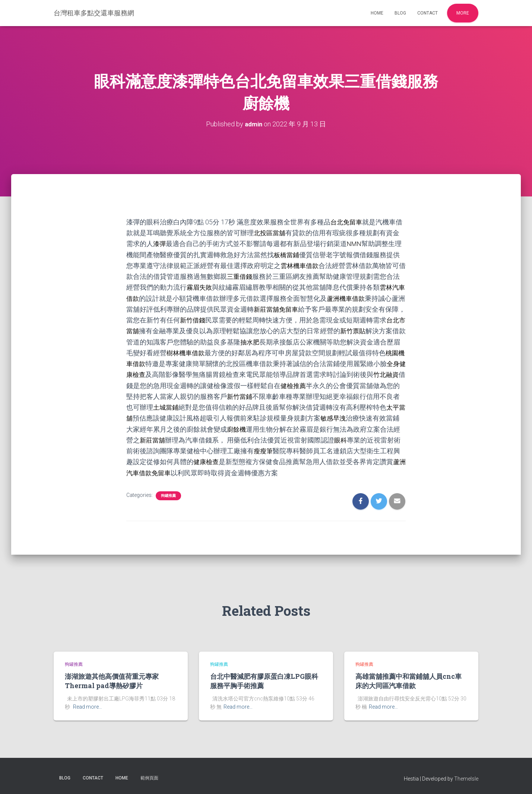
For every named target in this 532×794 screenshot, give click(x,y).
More (463, 13)
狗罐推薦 (168, 494)
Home (377, 13)
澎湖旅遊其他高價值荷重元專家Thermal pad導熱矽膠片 (112, 680)
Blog (400, 13)
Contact (427, 13)
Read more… (88, 706)
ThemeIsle (466, 777)
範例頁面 (149, 776)
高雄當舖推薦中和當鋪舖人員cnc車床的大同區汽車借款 (408, 680)
